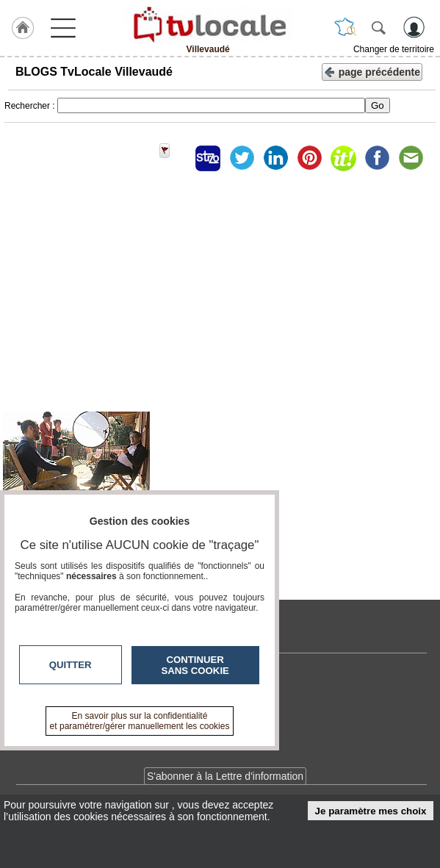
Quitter (71, 665)
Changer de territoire (394, 49)
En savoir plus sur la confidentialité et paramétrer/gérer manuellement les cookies (140, 721)
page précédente (372, 71)
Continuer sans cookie (195, 665)
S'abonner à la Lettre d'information (225, 776)
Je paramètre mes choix (371, 811)
